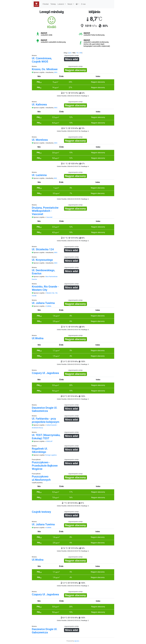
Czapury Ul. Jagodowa (45, 373)
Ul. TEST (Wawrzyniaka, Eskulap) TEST (46, 437)
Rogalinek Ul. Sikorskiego (40, 450)
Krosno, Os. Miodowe (45, 69)
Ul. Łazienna (39, 175)
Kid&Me (49, 306)
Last (70, 53)
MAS (56, 72)
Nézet (71, 4)
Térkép (53, 4)
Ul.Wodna (38, 338)
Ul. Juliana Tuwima (43, 303)
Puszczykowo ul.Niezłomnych (41, 478)
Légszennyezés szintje (71, 55)
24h (81, 53)
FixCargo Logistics (51, 455)
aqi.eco (77, 641)
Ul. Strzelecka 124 (43, 249)
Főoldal (46, 4)
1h (77, 53)
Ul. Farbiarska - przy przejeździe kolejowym (46, 420)
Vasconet (49, 217)
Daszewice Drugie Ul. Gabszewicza (45, 409)
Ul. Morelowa (40, 140)
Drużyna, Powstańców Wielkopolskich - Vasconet (45, 211)
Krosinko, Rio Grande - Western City (45, 288)
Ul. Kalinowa (39, 105)
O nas (83, 4)
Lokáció (62, 4)
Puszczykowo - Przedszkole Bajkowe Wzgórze (45, 466)
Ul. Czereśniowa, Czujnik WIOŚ (42, 60)
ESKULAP (49, 441)
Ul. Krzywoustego (42, 260)
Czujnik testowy (41, 512)
